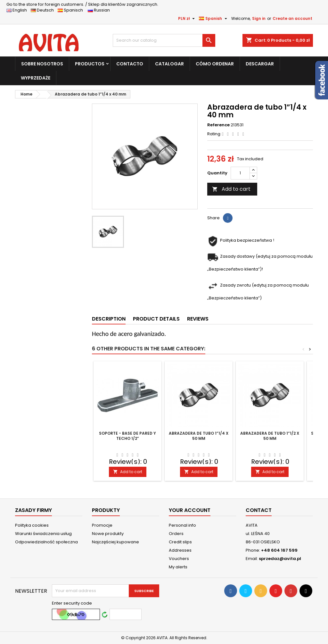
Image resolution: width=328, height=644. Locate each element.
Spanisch (72, 10)
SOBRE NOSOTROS (42, 64)
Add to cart (231, 189)
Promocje (102, 525)
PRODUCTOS (90, 64)
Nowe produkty (108, 534)
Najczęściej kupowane (115, 542)
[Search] (164, 40)
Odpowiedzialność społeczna (46, 542)
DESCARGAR (260, 64)
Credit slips (180, 542)
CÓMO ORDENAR (215, 64)
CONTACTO (130, 64)
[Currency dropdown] (187, 19)
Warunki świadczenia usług (43, 534)
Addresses (180, 550)
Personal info (182, 525)
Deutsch (44, 10)
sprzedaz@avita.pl (280, 559)
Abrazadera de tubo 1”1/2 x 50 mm (270, 436)
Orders (176, 534)
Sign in (259, 18)
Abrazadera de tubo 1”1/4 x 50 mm (199, 436)
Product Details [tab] (156, 319)
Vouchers (179, 559)
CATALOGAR (169, 64)
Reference (218, 125)
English (19, 10)
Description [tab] (109, 319)
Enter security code (72, 603)
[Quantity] (240, 173)
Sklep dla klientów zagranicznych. (82, 4)
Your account (190, 510)
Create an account (292, 18)
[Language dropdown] (214, 19)
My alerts (178, 567)
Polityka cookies (32, 525)
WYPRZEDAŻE (36, 78)
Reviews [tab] (198, 319)
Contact (259, 510)
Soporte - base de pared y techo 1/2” (127, 436)
